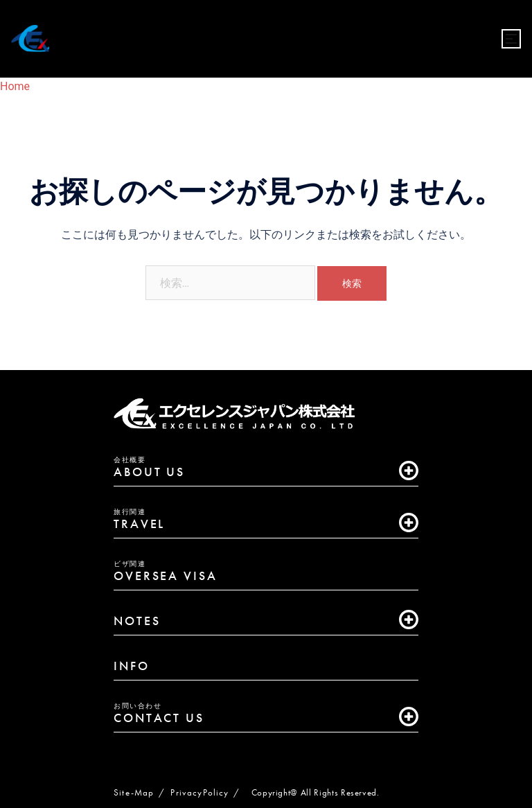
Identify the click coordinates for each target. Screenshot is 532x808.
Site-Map (134, 792)
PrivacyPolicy (199, 792)
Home (15, 86)
